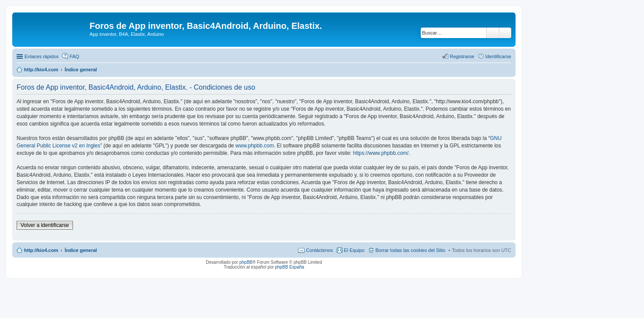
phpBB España (289, 267)
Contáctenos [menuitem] (319, 250)
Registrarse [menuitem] (462, 56)
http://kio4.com (41, 250)
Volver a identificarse (45, 225)
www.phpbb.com (255, 146)
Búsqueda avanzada (505, 33)
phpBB (246, 262)
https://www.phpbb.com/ (381, 153)
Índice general (81, 250)
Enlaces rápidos (42, 56)
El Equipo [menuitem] (354, 250)
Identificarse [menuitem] (498, 56)
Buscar (493, 33)
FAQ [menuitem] (74, 56)
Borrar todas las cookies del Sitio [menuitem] (410, 250)
